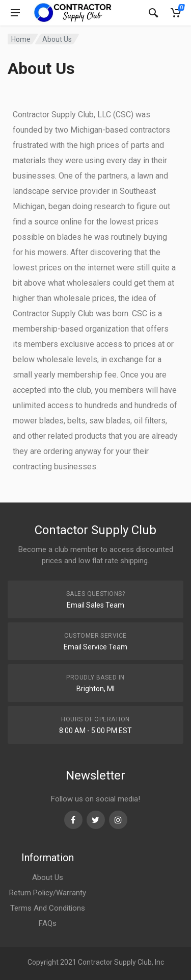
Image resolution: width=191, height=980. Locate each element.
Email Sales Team (95, 605)
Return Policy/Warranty (48, 893)
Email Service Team (95, 647)
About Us (48, 877)
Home (21, 39)
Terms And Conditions (48, 908)
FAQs (48, 923)
